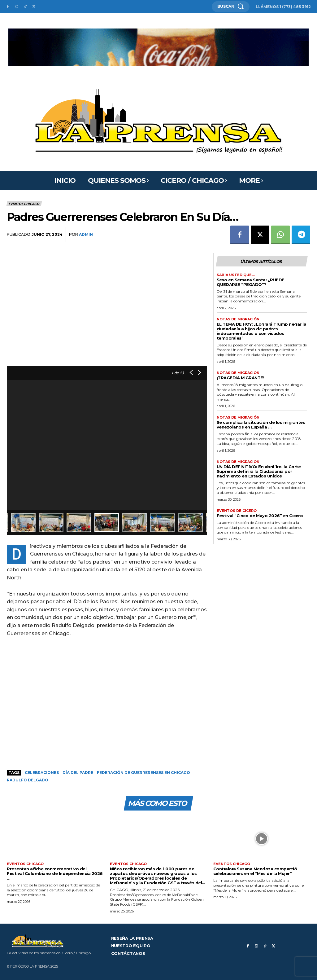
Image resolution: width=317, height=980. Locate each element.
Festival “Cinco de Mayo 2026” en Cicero (260, 516)
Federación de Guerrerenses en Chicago (143, 773)
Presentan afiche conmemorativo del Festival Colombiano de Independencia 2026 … (55, 873)
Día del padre (78, 773)
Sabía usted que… (236, 275)
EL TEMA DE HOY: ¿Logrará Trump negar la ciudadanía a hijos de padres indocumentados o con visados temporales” (262, 331)
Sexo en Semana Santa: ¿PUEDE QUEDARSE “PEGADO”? (251, 282)
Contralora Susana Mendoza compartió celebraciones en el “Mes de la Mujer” (255, 871)
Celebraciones (42, 773)
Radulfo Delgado (28, 780)
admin (86, 234)
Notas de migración (238, 319)
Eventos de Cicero (237, 511)
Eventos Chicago (24, 204)
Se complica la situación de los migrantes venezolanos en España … (261, 425)
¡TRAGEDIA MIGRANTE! (241, 378)
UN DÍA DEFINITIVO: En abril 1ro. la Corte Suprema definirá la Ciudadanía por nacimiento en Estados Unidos (259, 471)
